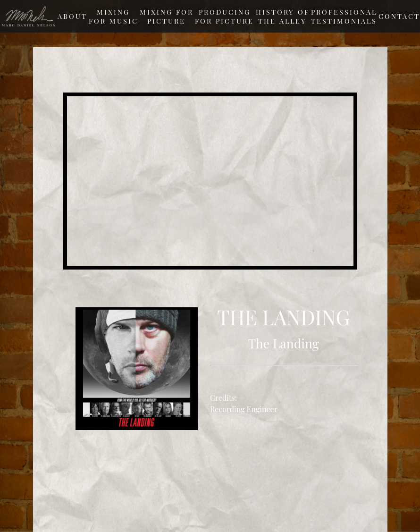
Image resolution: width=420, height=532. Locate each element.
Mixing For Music (113, 16)
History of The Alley (283, 16)
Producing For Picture (224, 16)
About (72, 16)
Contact (399, 16)
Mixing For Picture (167, 16)
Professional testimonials (344, 16)
